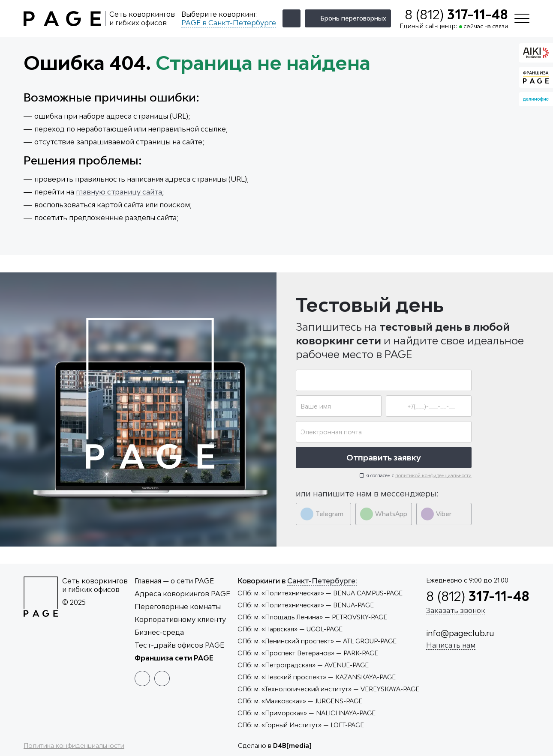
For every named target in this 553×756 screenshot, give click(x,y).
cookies (404, 738)
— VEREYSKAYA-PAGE (328, 689)
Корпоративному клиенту (180, 619)
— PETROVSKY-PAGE (312, 617)
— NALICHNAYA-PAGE (307, 713)
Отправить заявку (384, 457)
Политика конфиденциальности (74, 746)
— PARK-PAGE (308, 653)
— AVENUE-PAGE (303, 665)
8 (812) (456, 15)
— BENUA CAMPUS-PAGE (320, 593)
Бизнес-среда (159, 632)
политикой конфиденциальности (433, 475)
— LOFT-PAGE (301, 725)
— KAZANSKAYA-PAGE (317, 677)
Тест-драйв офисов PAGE (179, 645)
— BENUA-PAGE (306, 605)
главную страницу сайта (119, 192)
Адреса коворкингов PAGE (182, 594)
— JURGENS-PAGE (300, 701)
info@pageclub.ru (460, 633)
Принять (514, 731)
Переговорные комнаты (178, 607)
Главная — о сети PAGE (174, 581)
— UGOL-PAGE (290, 629)
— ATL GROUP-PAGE (317, 641)
